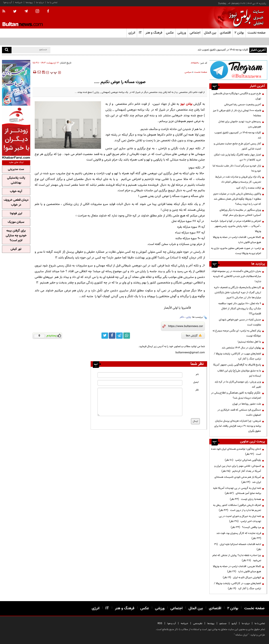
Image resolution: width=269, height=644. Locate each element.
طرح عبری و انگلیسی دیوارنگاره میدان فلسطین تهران (237, 96)
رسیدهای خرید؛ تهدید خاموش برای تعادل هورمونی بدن (240, 124)
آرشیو (234, 624)
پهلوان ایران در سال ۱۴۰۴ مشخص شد (241, 348)
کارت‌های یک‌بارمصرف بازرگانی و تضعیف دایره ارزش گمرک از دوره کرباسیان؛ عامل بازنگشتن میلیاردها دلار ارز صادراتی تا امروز (238, 292)
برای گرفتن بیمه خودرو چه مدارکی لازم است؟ (16, 236)
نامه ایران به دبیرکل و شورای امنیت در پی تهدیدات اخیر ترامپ (240, 519)
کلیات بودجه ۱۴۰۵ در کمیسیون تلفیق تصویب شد (223, 50)
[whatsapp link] (127, 336)
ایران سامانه (241, 635)
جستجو (223, 624)
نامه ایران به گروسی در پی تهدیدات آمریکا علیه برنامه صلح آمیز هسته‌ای (237, 491)
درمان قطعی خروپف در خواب (16, 203)
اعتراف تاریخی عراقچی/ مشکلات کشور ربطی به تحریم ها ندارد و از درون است (237, 508)
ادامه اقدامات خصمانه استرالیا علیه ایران (238, 547)
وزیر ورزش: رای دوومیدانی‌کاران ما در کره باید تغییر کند (238, 384)
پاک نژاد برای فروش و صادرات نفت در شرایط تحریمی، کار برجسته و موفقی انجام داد (238, 179)
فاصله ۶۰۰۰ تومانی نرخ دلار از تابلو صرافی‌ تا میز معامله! (237, 113)
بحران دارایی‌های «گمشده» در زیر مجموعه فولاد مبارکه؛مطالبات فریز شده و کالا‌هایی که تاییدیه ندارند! (236, 276)
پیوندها (29, 3)
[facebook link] (112, 336)
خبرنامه (19, 3)
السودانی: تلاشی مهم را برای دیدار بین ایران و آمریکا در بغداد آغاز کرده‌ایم (238, 469)
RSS (160, 624)
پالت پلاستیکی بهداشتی (16, 180)
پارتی (189, 317)
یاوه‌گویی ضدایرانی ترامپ (243, 460)
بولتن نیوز (186, 104)
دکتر (182, 317)
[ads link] (238, 70)
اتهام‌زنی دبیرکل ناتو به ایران (242, 577)
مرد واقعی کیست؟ (246, 527)
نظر (197, 390)
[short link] (186, 326)
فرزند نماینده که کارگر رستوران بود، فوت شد (238, 536)
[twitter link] (105, 336)
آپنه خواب (16, 191)
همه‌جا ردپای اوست (245, 499)
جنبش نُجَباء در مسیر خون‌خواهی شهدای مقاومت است (240, 322)
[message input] (140, 402)
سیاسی (188, 72)
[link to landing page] (245, 18)
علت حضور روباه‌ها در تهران (247, 404)
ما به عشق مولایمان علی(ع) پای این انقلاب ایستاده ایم (239, 373)
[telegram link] (119, 336)
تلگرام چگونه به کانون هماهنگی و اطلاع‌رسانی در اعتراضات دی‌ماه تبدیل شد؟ (236, 395)
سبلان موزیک (16, 222)
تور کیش (16, 249)
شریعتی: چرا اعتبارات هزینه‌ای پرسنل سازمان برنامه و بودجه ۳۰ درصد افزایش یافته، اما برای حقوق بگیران (238, 426)
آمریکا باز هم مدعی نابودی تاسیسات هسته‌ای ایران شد (238, 480)
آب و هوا (8, 3)
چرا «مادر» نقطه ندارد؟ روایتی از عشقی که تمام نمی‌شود (237, 558)
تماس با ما (52, 3)
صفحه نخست (257, 33)
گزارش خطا (194, 336)
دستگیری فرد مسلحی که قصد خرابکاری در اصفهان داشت (239, 412)
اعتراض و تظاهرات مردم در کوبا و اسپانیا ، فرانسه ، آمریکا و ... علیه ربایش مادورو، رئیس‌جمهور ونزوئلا (236, 226)
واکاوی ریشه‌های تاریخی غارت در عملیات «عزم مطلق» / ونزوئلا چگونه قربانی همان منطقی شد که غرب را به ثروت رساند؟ (237, 199)
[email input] (140, 383)
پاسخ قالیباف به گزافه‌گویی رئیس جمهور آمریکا (237, 365)
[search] (7, 50)
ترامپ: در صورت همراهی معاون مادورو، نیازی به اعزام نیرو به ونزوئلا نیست (236, 251)
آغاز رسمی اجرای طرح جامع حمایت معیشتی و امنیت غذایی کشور (237, 146)
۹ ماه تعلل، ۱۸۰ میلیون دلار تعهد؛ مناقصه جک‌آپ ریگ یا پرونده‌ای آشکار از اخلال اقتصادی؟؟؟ (240, 309)
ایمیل (196, 382)
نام (197, 374)
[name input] (140, 375)
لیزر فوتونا (16, 214)
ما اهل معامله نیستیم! (249, 342)
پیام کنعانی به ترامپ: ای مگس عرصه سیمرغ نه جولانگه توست (237, 333)
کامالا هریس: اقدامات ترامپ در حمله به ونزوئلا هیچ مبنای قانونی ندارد (237, 240)
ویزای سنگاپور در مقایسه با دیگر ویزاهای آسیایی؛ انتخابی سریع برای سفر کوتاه (240, 213)
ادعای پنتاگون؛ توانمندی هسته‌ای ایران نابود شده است (236, 452)
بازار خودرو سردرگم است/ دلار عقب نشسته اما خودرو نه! (237, 168)
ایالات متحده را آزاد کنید (249, 188)
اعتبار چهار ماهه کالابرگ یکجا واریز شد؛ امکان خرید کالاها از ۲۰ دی (238, 157)
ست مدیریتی (16, 169)
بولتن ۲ (239, 33)
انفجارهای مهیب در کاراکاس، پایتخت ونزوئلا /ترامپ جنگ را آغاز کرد (238, 356)
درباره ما (40, 3)
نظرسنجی (198, 624)
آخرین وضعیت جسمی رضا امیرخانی (243, 105)
